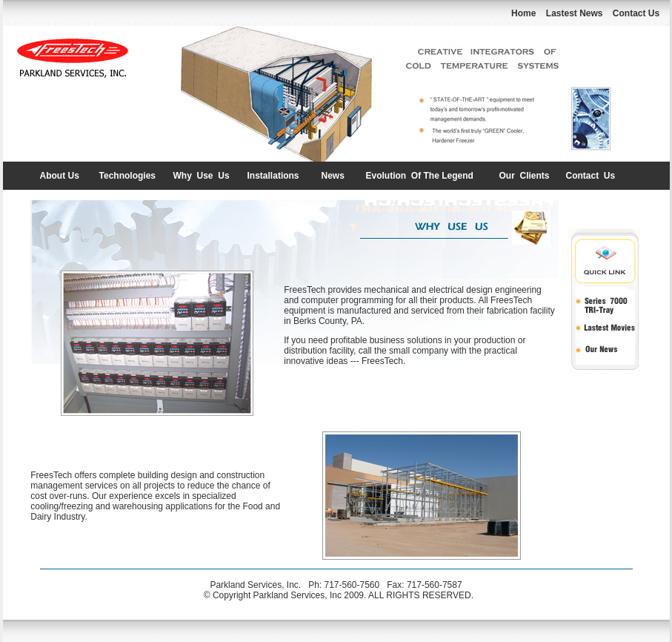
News (333, 176)
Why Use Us (202, 176)
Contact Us (591, 176)
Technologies (127, 176)
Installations (273, 176)
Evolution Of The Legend (420, 176)
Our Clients (525, 176)
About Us (60, 176)
